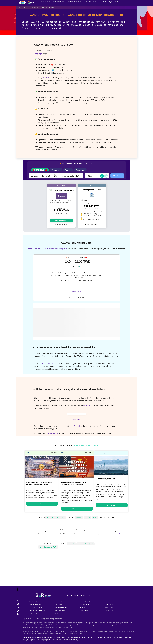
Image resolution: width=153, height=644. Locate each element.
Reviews (79, 518)
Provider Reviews (89, 2)
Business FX (33, 613)
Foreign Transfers (35, 605)
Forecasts (102, 2)
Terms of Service (81, 633)
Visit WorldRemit (61, 221)
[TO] (69, 176)
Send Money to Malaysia (72, 640)
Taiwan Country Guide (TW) (106, 479)
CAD (102, 176)
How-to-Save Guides (87, 602)
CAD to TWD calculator (50, 363)
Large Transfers (60, 613)
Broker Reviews (85, 605)
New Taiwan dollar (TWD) (55, 518)
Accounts (80, 170)
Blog (110, 2)
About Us (109, 602)
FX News (83, 607)
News (29, 453)
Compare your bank (91, 224)
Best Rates (45, 2)
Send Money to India (120, 637)
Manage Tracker (76, 291)
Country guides (60, 610)
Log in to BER (110, 610)
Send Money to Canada (105, 637)
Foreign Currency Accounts (38, 610)
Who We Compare (61, 602)
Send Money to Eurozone (52, 637)
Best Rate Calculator (36, 602)
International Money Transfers (33, 637)
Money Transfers (58, 2)
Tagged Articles (85, 610)
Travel (68, 170)
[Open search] (121, 3)
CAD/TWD (39, 54)
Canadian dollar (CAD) (85, 544)
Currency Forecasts (61, 607)
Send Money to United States (71, 637)
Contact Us (109, 605)
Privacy (90, 633)
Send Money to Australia (55, 640)
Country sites (112, 607)
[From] (41, 176)
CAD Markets (35, 7)
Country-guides (102, 453)
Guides (88, 518)
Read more (42, 504)
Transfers (56, 170)
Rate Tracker (88, 405)
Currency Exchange (74, 2)
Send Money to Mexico (89, 637)
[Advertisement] (77, 570)
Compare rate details (61, 224)
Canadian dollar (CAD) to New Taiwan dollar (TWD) (47, 249)
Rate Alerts (78, 426)
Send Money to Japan (39, 640)
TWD (106, 176)
